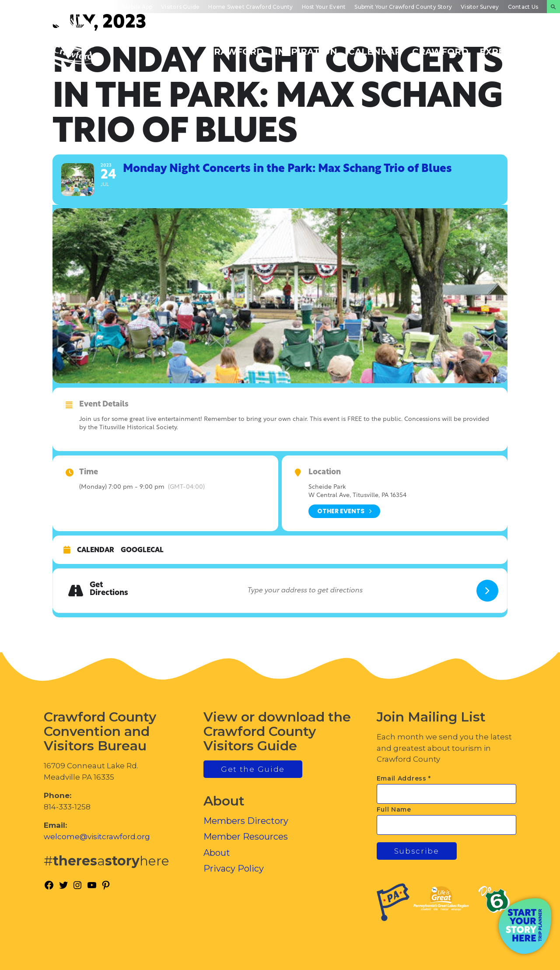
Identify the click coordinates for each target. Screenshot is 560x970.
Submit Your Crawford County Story (403, 7)
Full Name (394, 809)
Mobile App (137, 7)
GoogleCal (142, 550)
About (217, 853)
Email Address (404, 778)
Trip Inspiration (306, 47)
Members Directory (246, 821)
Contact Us (523, 7)
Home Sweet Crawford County (250, 7)
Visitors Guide (180, 7)
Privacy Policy (234, 868)
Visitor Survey (480, 7)
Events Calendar (375, 47)
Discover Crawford (236, 47)
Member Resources (246, 837)
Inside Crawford (440, 47)
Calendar (96, 550)
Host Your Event (324, 7)
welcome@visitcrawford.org (97, 837)
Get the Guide (253, 769)
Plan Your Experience (510, 47)
